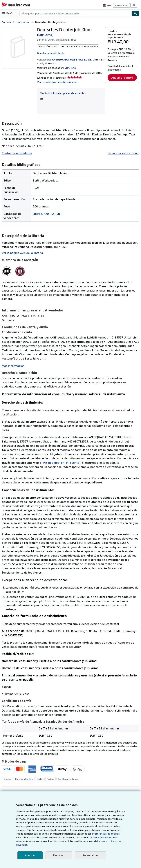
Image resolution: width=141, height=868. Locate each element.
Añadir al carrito (122, 81)
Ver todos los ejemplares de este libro (62, 93)
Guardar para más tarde (51, 52)
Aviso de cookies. (82, 841)
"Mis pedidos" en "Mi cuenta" (29, 454)
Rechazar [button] (58, 855)
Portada (6, 22)
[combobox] (75, 13)
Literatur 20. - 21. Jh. (46, 213)
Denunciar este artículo (124, 153)
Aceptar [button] (30, 855)
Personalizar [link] (90, 855)
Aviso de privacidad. (100, 845)
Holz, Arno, (23, 22)
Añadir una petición (124, 781)
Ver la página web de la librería (22, 252)
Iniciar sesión (122, 5)
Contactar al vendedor (16, 153)
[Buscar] (135, 13)
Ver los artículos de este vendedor (57, 82)
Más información (13, 361)
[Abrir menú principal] (8, 13)
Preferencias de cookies (86, 837)
